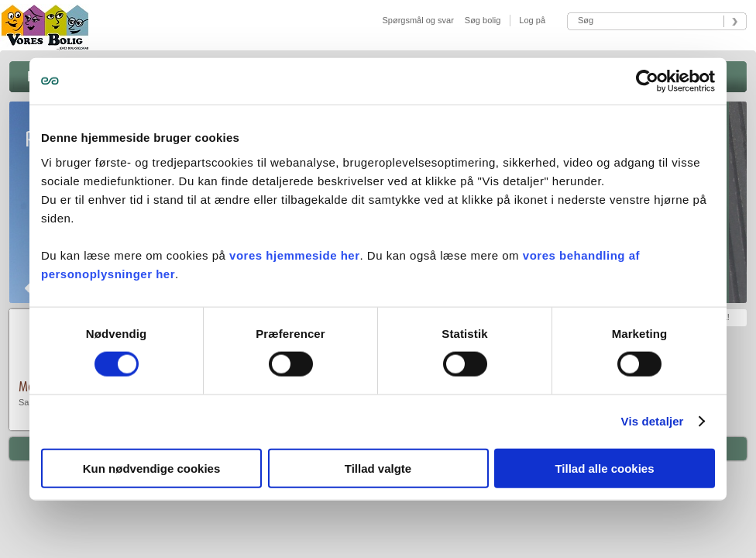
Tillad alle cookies (604, 468)
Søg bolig (483, 20)
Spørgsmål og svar (418, 20)
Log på (531, 20)
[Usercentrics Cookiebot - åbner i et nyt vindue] (647, 81)
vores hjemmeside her (294, 255)
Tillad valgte (378, 468)
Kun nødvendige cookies (152, 468)
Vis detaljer (653, 421)
